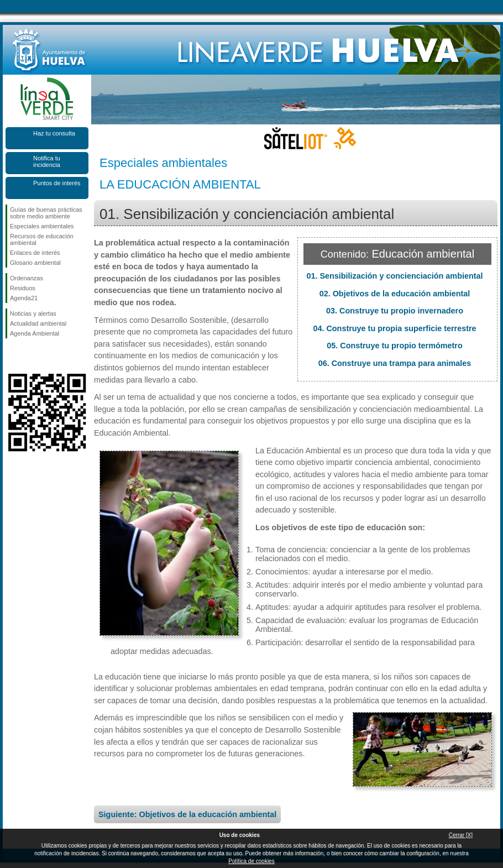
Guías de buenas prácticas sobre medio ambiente (46, 213)
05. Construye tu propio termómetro (394, 346)
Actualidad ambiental (38, 323)
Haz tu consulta (54, 133)
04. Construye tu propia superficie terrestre (394, 328)
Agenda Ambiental (35, 333)
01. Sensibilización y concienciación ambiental (394, 276)
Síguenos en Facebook (12, 356)
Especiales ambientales (42, 226)
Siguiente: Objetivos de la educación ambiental (187, 814)
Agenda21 (24, 298)
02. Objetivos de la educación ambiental (395, 294)
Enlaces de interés (35, 253)
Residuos (23, 288)
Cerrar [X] (461, 835)
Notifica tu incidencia (47, 161)
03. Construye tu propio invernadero (395, 311)
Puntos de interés (57, 183)
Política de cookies (251, 861)
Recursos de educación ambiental (42, 239)
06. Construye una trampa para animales (395, 363)
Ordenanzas (27, 278)
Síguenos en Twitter (30, 356)
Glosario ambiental (35, 263)
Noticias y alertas (33, 313)
